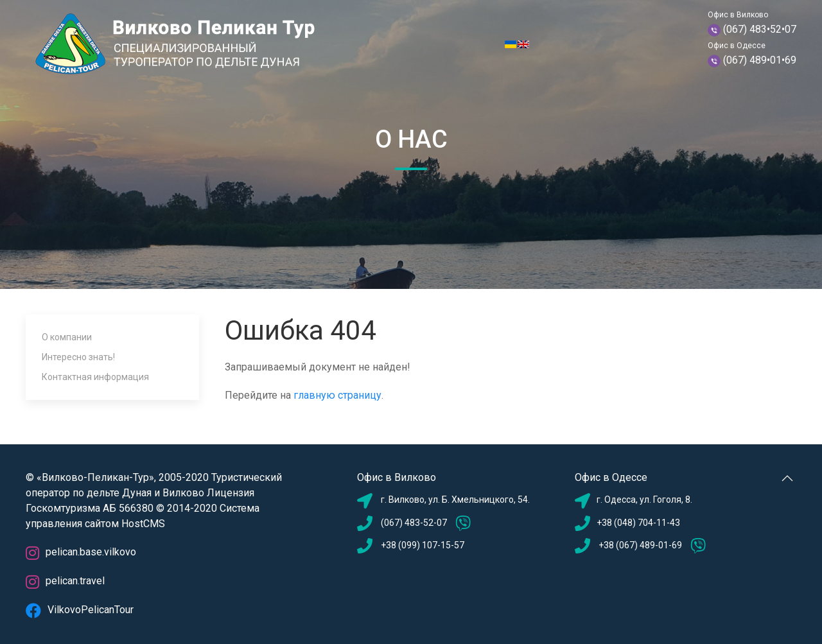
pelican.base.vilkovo (81, 552)
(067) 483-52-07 (414, 523)
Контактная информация (95, 377)
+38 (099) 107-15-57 (423, 545)
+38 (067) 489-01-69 (639, 545)
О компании (67, 337)
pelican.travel (65, 581)
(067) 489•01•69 (760, 60)
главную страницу (337, 395)
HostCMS (143, 524)
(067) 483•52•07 (760, 29)
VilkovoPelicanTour (80, 610)
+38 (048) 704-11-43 (638, 523)
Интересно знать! (78, 357)
